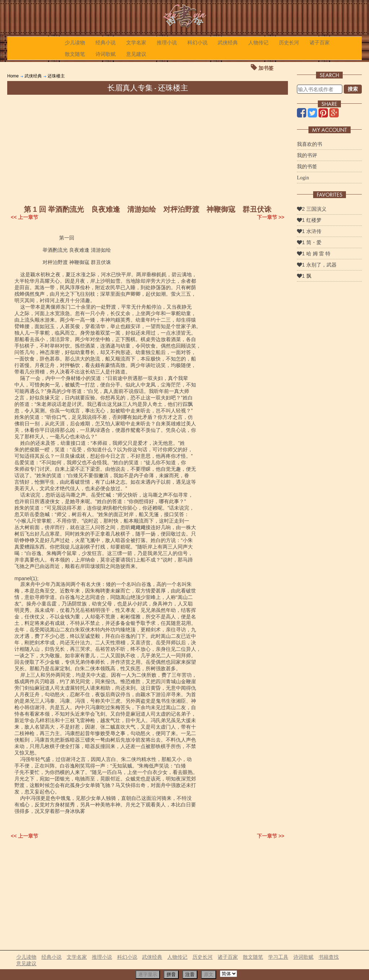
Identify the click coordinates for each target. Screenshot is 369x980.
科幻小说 (197, 42)
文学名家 (136, 42)
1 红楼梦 (309, 220)
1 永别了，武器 (317, 265)
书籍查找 (329, 957)
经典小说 (106, 42)
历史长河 (289, 42)
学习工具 (278, 957)
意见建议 (136, 54)
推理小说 (167, 42)
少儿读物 (75, 42)
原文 (209, 974)
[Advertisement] (148, 149)
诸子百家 (320, 42)
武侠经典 (228, 42)
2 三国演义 (312, 209)
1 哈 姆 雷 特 (314, 254)
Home (13, 76)
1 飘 (304, 276)
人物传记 (258, 42)
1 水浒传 (309, 231)
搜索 (353, 89)
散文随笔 (75, 54)
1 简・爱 (309, 242)
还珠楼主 (56, 76)
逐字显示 (148, 974)
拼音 (171, 974)
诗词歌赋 (106, 54)
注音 (190, 974)
